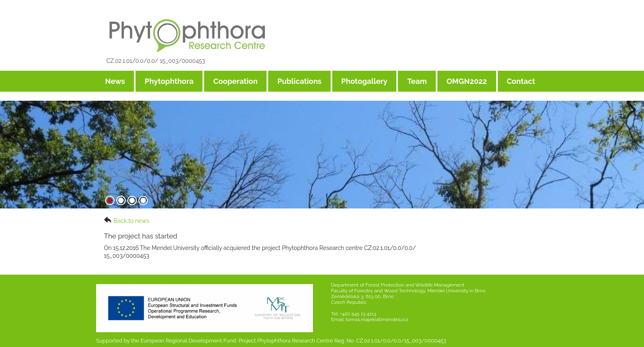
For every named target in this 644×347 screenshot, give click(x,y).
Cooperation (235, 81)
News (115, 81)
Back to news (126, 220)
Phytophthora (169, 81)
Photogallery (365, 81)
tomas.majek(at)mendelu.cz (377, 319)
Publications (299, 81)
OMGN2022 (467, 81)
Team (417, 81)
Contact (521, 81)
